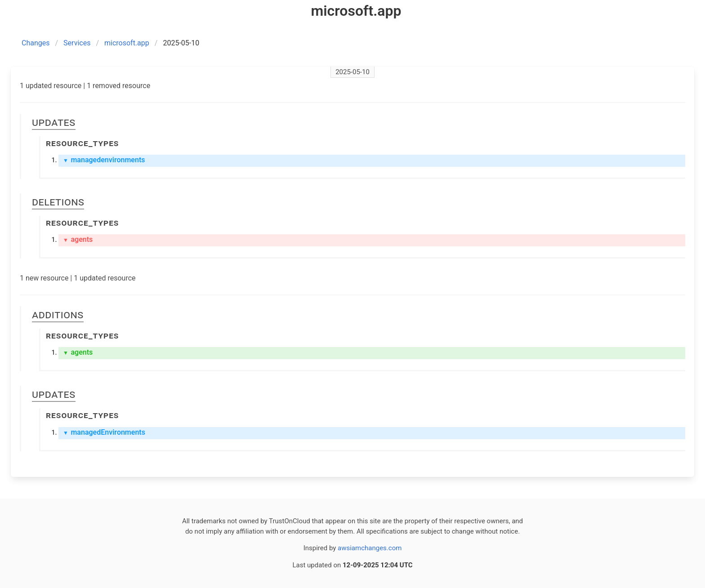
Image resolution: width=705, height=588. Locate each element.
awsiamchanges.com (370, 548)
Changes (36, 43)
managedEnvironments (104, 432)
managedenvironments (104, 160)
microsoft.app (127, 43)
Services (77, 43)
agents (78, 239)
